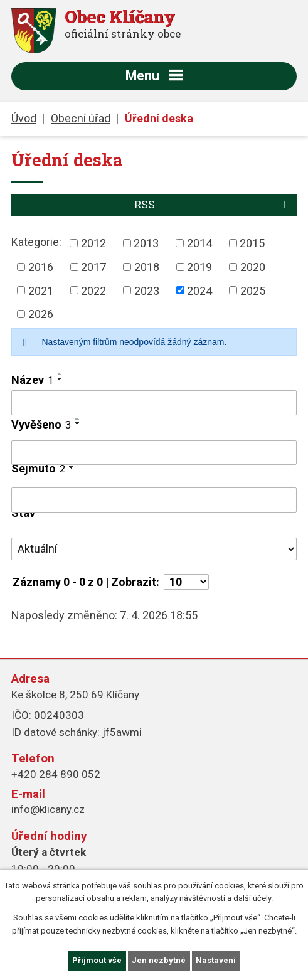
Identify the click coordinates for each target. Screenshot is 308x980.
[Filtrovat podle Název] (154, 403)
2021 (41, 290)
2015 (252, 243)
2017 (93, 267)
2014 (199, 243)
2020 (253, 267)
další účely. (253, 899)
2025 (253, 290)
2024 (199, 290)
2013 (146, 243)
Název (32, 380)
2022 (93, 290)
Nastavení (216, 960)
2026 (41, 314)
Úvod (24, 118)
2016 (41, 267)
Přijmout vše (97, 960)
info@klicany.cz (48, 809)
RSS (213, 205)
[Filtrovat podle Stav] (154, 549)
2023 (147, 290)
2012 (93, 243)
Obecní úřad (81, 118)
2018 (147, 267)
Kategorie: (36, 242)
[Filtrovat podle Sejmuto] (154, 500)
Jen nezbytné (159, 960)
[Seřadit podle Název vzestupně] (60, 374)
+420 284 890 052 (56, 774)
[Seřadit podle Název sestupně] (60, 379)
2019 (199, 267)
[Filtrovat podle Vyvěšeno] (154, 453)
